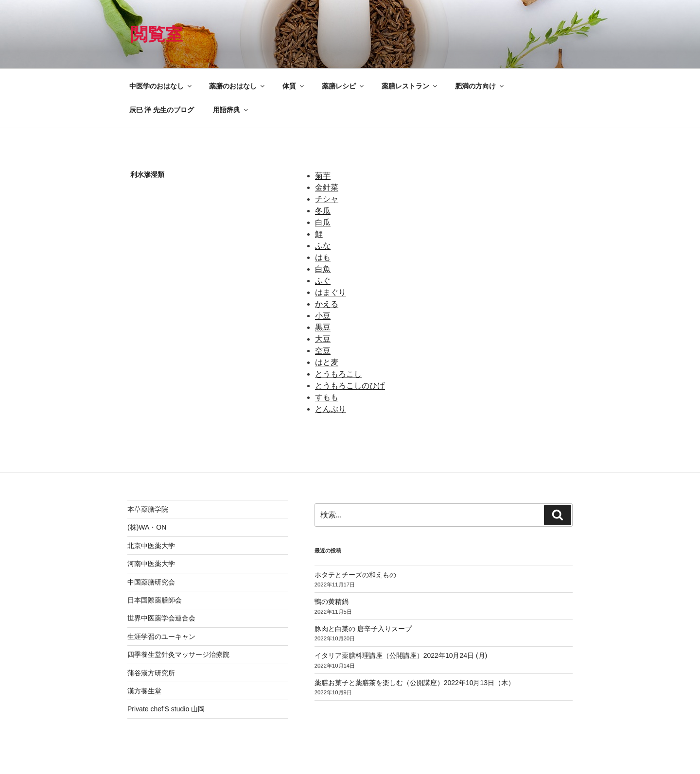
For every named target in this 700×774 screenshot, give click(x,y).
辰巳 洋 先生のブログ (162, 110)
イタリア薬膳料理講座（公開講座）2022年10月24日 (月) (401, 655)
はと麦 (327, 362)
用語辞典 (231, 110)
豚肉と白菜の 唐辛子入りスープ (363, 629)
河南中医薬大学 (151, 564)
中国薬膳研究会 (151, 582)
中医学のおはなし (161, 86)
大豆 (323, 339)
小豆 (323, 316)
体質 (294, 86)
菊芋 (323, 176)
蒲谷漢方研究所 (151, 673)
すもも (327, 397)
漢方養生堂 (144, 691)
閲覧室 (157, 34)
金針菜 (327, 187)
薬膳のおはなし (237, 86)
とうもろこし (338, 374)
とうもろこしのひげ (350, 386)
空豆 (323, 351)
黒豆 (323, 327)
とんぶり (331, 409)
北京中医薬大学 (151, 546)
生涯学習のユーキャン (161, 636)
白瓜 (323, 222)
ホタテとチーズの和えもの (355, 575)
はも (323, 257)
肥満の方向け (480, 86)
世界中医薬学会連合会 (161, 618)
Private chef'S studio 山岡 (166, 709)
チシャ (327, 199)
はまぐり (331, 292)
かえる (327, 304)
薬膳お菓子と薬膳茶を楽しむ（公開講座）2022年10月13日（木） (415, 683)
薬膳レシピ (343, 86)
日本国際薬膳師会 (155, 600)
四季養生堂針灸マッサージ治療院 (178, 654)
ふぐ (323, 281)
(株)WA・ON (147, 527)
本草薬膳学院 (148, 509)
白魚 (323, 269)
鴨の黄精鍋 (332, 602)
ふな (323, 246)
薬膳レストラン (410, 86)
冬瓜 (323, 211)
